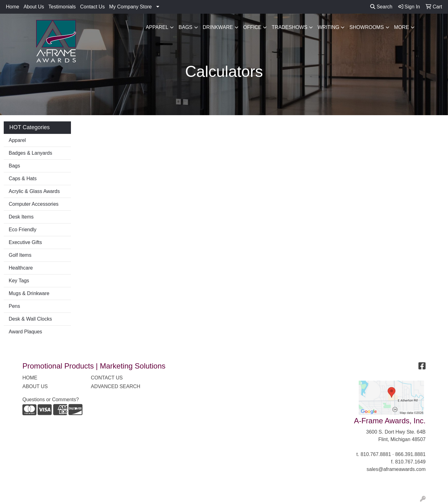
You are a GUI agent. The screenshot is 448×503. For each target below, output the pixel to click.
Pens (14, 306)
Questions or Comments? (51, 400)
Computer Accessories (34, 204)
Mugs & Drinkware (29, 293)
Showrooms (366, 27)
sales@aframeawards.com (396, 469)
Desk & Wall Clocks (30, 319)
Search (381, 7)
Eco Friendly (23, 230)
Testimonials (62, 7)
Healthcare (21, 268)
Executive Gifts (25, 242)
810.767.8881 (376, 454)
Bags (185, 27)
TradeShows (289, 27)
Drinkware (218, 27)
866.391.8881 (410, 454)
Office (252, 27)
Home (13, 7)
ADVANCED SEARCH (116, 386)
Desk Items (21, 217)
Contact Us (93, 7)
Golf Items (20, 255)
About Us (34, 7)
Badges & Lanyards (30, 153)
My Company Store (131, 7)
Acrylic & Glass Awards (34, 191)
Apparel (157, 27)
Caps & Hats (23, 179)
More (402, 27)
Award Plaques (25, 332)
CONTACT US (107, 378)
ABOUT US (35, 386)
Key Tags (19, 281)
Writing (328, 27)
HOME (30, 378)
